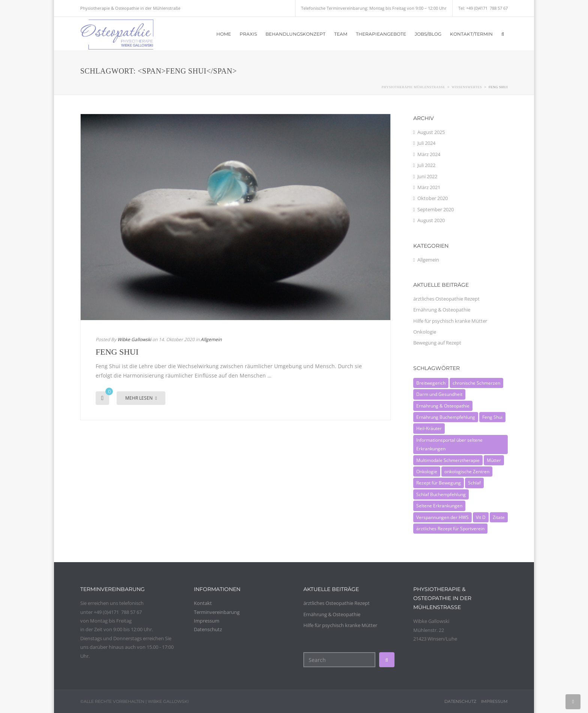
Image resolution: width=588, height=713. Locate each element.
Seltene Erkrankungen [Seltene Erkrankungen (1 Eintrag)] (439, 506)
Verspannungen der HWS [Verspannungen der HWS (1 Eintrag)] (442, 517)
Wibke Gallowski (134, 339)
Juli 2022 (426, 165)
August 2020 (431, 220)
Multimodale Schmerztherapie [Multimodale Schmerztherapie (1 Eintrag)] (448, 460)
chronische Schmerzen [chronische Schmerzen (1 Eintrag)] (476, 383)
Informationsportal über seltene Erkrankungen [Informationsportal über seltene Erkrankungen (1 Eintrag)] (449, 444)
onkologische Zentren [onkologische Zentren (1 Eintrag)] (467, 472)
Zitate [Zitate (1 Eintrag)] (499, 517)
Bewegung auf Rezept (437, 343)
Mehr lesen (141, 398)
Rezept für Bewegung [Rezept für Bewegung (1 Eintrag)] (439, 483)
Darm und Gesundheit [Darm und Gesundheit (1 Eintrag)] (439, 394)
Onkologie (425, 332)
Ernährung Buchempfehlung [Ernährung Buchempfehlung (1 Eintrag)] (446, 417)
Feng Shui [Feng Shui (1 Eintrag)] (492, 417)
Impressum (208, 621)
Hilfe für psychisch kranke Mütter (450, 321)
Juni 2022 (427, 176)
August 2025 (431, 132)
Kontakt (203, 603)
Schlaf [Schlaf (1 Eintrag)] (474, 483)
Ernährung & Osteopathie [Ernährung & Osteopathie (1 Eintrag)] (443, 406)
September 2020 (436, 209)
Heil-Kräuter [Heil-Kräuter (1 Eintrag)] (429, 428)
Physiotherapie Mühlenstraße (413, 87)
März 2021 (429, 187)
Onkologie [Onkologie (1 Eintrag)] (427, 472)
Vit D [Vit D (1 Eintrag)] (481, 517)
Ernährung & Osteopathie (442, 310)
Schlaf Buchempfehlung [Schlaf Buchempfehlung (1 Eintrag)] (441, 494)
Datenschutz (208, 629)
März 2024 (429, 154)
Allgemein (211, 339)
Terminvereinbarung (217, 612)
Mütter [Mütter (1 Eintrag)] (494, 460)
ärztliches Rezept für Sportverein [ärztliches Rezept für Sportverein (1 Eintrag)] (450, 529)
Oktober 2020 (433, 198)
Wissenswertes (467, 87)
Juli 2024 (426, 143)
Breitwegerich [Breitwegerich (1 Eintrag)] (431, 383)
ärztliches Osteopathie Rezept (446, 299)
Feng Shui (117, 352)
